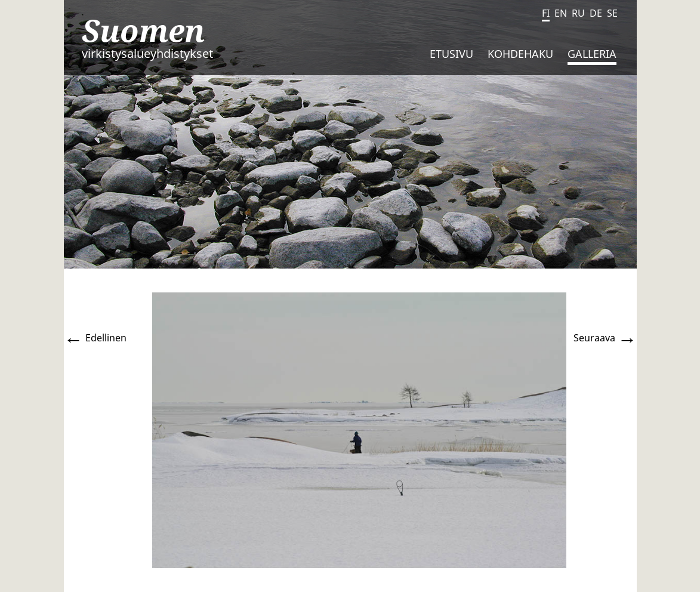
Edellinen (95, 338)
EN (561, 13)
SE (612, 13)
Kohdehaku (520, 54)
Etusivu (451, 54)
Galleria (592, 54)
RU (578, 13)
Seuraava (605, 338)
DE (596, 13)
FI (546, 13)
